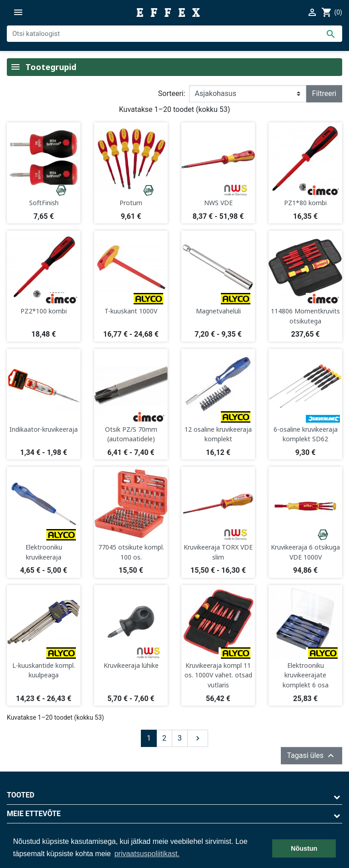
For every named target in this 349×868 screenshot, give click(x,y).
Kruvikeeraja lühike (131, 665)
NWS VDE (218, 203)
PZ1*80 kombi (305, 203)
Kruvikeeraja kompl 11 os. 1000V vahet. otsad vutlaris (218, 675)
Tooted (21, 795)
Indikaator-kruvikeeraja (44, 429)
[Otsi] (174, 34)
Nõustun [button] (304, 848)
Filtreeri (324, 93)
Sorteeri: (172, 93)
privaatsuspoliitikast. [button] (147, 854)
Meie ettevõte (34, 814)
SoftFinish (44, 203)
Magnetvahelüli (218, 311)
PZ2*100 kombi (44, 311)
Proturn (131, 203)
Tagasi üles (312, 756)
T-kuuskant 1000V (131, 311)
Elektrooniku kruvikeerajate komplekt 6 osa (306, 675)
